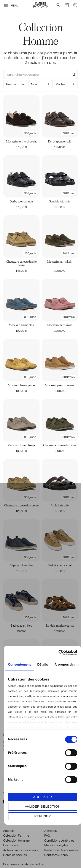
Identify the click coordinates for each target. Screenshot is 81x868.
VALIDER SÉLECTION (43, 806)
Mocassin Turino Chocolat (21, 141)
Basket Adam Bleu (21, 625)
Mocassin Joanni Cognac (60, 385)
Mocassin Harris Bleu (21, 325)
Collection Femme (16, 835)
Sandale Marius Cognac (60, 625)
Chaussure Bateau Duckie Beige (21, 263)
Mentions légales (56, 845)
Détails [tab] (43, 665)
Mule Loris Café (60, 505)
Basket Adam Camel (60, 565)
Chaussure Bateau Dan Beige (21, 505)
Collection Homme (16, 840)
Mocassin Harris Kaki (60, 261)
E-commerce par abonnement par (24, 864)
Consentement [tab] (19, 665)
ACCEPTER (43, 797)
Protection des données (61, 850)
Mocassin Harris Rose (60, 325)
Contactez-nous (56, 855)
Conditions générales (59, 840)
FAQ (47, 835)
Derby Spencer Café (60, 141)
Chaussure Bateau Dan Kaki (60, 445)
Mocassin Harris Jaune (21, 385)
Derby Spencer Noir (21, 201)
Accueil (8, 831)
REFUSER (43, 816)
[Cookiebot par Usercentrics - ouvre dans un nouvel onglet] (59, 653)
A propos (50, 831)
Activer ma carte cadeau (21, 850)
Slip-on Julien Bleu (21, 565)
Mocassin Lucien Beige (21, 445)
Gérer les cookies (15, 855)
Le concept (11, 845)
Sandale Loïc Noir (60, 201)
